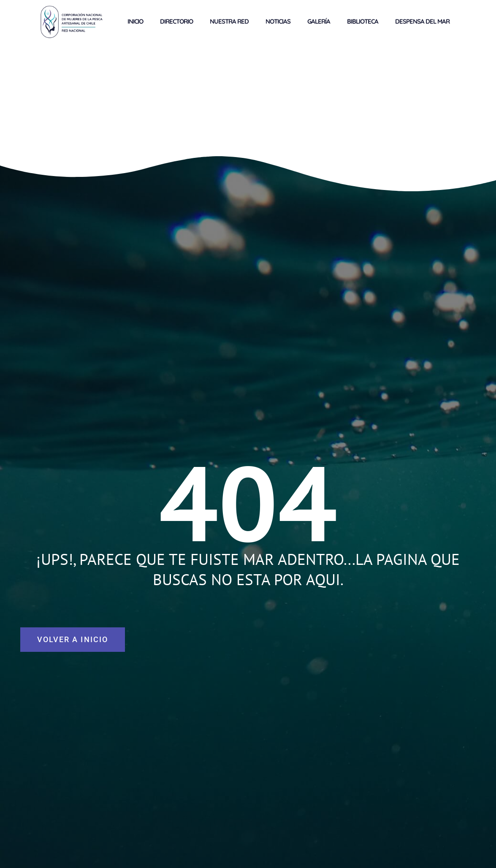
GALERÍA (319, 21)
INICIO (135, 21)
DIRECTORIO (176, 21)
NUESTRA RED (229, 21)
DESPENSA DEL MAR (422, 21)
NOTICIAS (278, 21)
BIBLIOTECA (363, 21)
